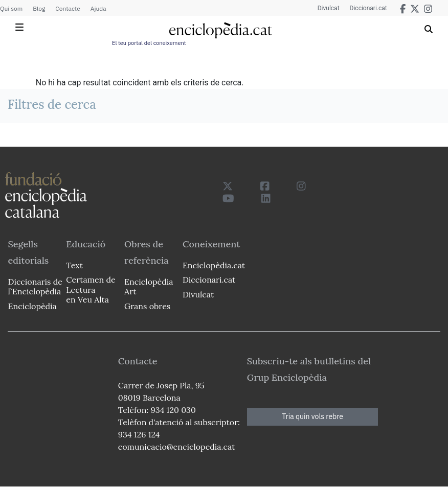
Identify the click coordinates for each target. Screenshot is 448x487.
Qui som (11, 8)
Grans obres (147, 306)
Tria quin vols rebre (312, 416)
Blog (39, 8)
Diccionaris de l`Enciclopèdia (35, 286)
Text (74, 265)
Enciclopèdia (32, 306)
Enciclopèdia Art (149, 286)
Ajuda (98, 8)
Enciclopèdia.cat (213, 265)
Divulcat (329, 8)
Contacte (68, 8)
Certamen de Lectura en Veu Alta (91, 289)
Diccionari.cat (368, 8)
